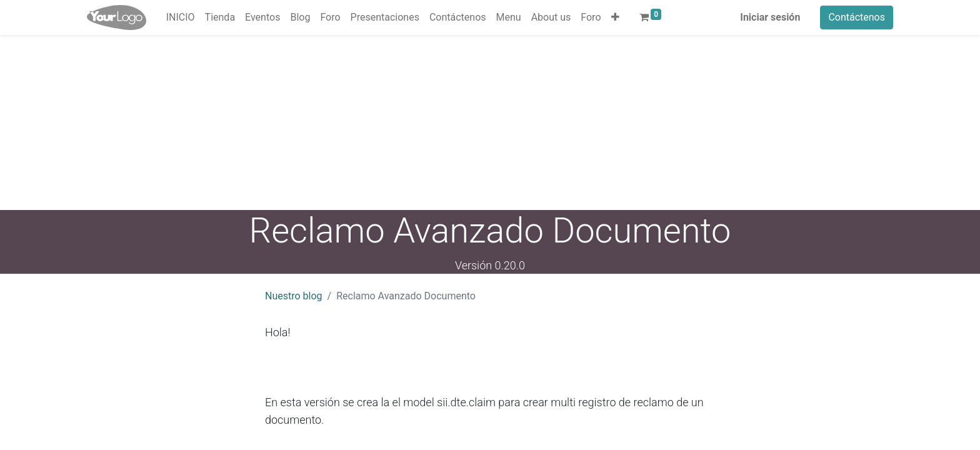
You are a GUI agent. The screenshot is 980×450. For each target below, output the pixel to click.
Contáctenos (857, 17)
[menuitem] (181, 17)
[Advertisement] (375, 122)
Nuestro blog (294, 296)
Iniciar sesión (770, 17)
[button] (615, 17)
